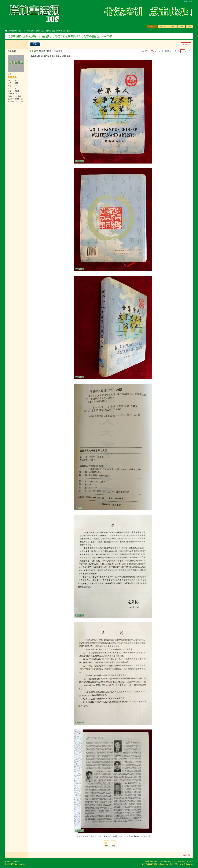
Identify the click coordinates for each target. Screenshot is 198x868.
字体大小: (155, 51)
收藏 (106, 846)
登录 (191, 1)
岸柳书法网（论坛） (16, 31)
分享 (114, 846)
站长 (9, 74)
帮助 (189, 27)
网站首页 (163, 27)
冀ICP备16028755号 (168, 861)
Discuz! (17, 861)
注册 (185, 1)
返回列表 (186, 44)
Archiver (190, 861)
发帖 (35, 44)
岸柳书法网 (12, 51)
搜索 (173, 27)
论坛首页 (152, 27)
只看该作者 (58, 51)
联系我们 (182, 861)
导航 (181, 27)
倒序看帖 (168, 51)
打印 (147, 51)
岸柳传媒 (30, 31)
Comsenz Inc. (20, 864)
